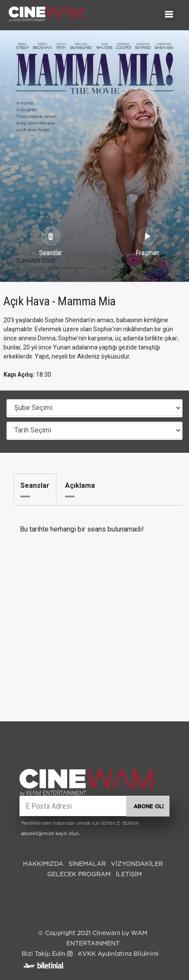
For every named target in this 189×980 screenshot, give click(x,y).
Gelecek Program (79, 874)
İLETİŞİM (129, 874)
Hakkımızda (43, 864)
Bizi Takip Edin (47, 954)
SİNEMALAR (87, 864)
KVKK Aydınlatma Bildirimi (118, 954)
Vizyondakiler (137, 864)
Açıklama (80, 485)
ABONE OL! (149, 807)
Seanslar (35, 485)
